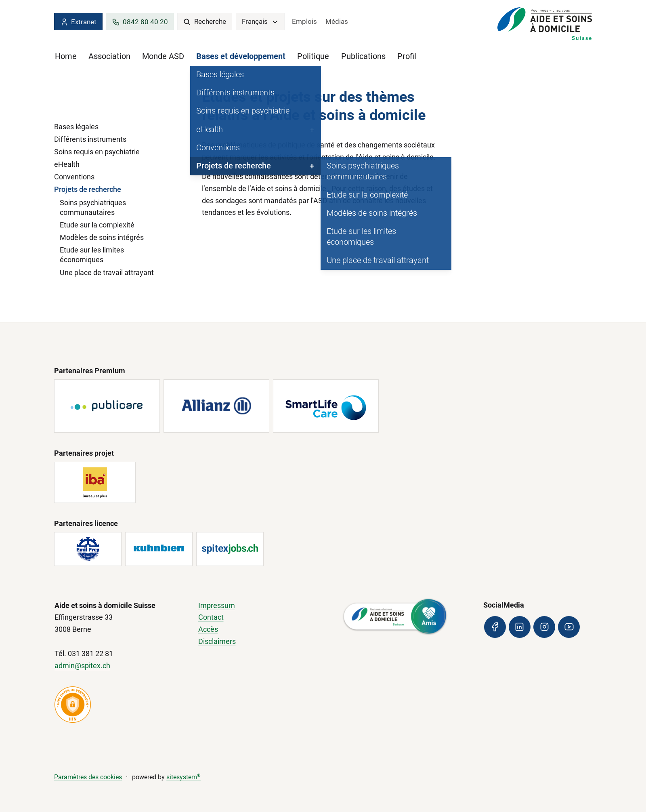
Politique (313, 56)
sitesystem (184, 777)
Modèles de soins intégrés (102, 237)
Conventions (74, 177)
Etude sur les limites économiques (92, 255)
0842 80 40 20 (140, 22)
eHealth (67, 164)
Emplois (304, 21)
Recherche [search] (205, 21)
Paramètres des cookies (88, 777)
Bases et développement (241, 56)
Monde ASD (163, 56)
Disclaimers (217, 641)
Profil (407, 56)
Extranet (78, 22)
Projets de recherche (88, 189)
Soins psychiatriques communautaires (93, 207)
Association (109, 56)
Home (66, 56)
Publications (363, 56)
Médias (337, 21)
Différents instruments (90, 139)
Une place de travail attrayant (107, 272)
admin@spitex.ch (82, 666)
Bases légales (76, 127)
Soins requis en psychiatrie (97, 152)
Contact (211, 617)
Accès (208, 629)
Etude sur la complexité (97, 225)
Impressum (217, 605)
